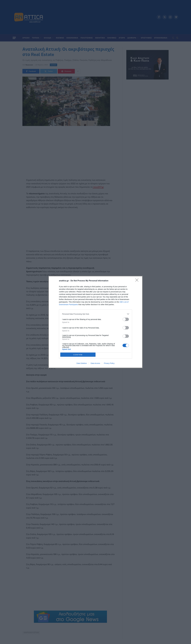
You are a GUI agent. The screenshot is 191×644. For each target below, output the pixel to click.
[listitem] (95, 314)
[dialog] (95, 322)
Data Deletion (82, 363)
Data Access (95, 363)
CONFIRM (78, 355)
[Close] (138, 281)
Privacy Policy (109, 363)
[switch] (126, 319)
